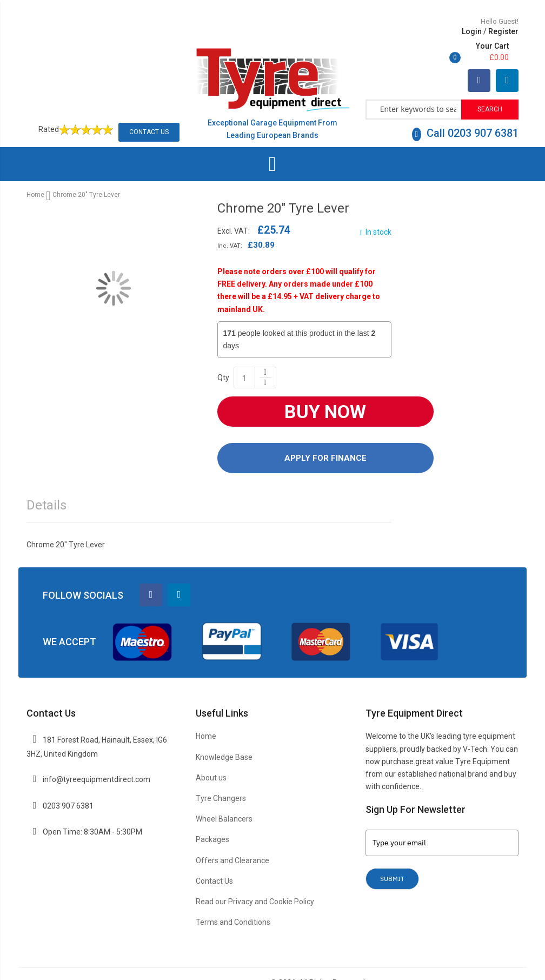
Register (432, 31)
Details (46, 481)
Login (400, 31)
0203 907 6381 (68, 782)
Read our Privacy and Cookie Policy (255, 877)
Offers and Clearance (232, 836)
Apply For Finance (325, 434)
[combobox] (414, 84)
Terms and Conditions (233, 898)
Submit (392, 854)
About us (211, 753)
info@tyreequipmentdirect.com (97, 755)
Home (35, 171)
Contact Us (149, 108)
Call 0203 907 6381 (465, 109)
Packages (212, 816)
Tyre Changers (221, 774)
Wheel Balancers (224, 794)
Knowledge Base (224, 733)
